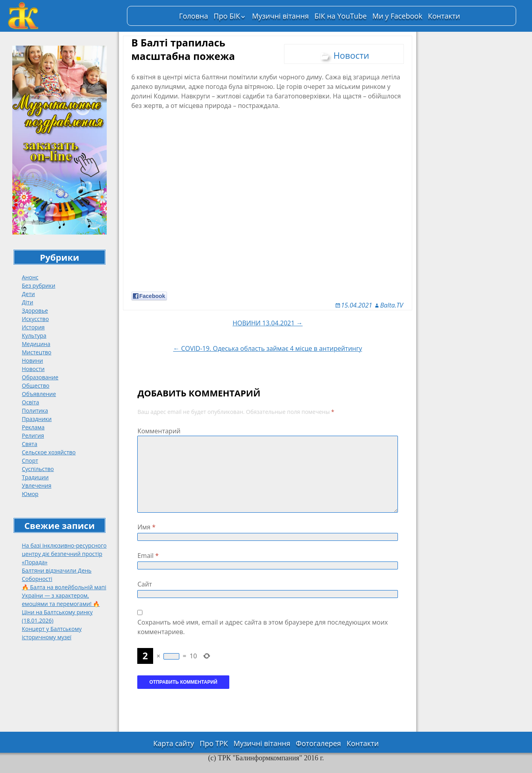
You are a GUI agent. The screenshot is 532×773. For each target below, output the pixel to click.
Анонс (30, 277)
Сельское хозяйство (49, 452)
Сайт (145, 584)
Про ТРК (214, 743)
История (33, 327)
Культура (34, 336)
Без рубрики (38, 286)
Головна (193, 16)
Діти (28, 302)
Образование (40, 377)
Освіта (31, 402)
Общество (36, 386)
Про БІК (227, 16)
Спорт (30, 461)
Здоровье (35, 311)
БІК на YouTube (341, 16)
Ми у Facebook (397, 16)
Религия (33, 436)
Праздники (37, 419)
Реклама (33, 427)
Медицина (36, 344)
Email (148, 556)
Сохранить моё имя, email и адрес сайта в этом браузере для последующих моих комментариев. (262, 627)
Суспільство (38, 469)
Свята (30, 444)
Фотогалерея (319, 743)
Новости (33, 369)
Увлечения (36, 486)
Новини (32, 361)
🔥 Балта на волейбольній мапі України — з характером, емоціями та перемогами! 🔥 (64, 595)
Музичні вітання (280, 16)
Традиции (35, 477)
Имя (146, 527)
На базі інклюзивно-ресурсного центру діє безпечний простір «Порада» (64, 554)
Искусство (35, 319)
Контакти (444, 16)
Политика (35, 411)
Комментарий (159, 431)
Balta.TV (392, 305)
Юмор (30, 494)
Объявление (39, 394)
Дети (28, 294)
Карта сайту (174, 743)
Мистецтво (36, 352)
